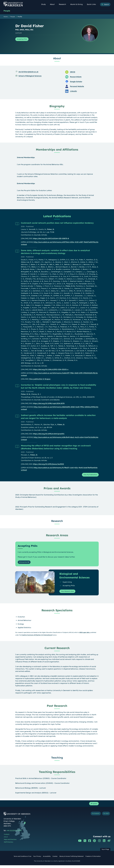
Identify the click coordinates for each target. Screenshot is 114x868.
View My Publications (89, 475)
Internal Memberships (26, 158)
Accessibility (47, 859)
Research (63, 4)
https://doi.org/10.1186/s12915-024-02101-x (51, 370)
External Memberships (26, 184)
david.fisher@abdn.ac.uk (28, 72)
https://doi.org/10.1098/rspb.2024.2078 (49, 404)
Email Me (24, 563)
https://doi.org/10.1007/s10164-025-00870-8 (51, 239)
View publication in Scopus (40, 379)
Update (93, 806)
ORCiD (73, 72)
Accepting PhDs (23, 40)
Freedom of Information (93, 859)
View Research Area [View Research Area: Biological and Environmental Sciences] (69, 593)
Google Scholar (76, 82)
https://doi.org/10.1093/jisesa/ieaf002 (48, 464)
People (7, 11)
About (53, 4)
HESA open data (84, 635)
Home (6, 17)
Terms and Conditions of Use (22, 859)
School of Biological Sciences (30, 76)
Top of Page (105, 852)
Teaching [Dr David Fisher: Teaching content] (57, 760)
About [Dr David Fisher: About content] (57, 59)
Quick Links (92, 4)
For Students (92, 817)
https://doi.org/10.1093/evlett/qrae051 (49, 434)
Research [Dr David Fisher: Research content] (57, 522)
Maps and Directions (10, 842)
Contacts (7, 837)
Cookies (55, 859)
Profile (20, 17)
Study (44, 4)
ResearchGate (76, 77)
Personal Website (77, 87)
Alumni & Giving (77, 4)
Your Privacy (37, 859)
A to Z (6, 840)
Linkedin (73, 92)
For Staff (105, 817)
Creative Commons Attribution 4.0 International (37, 637)
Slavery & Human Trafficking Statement (71, 859)
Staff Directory (9, 845)
